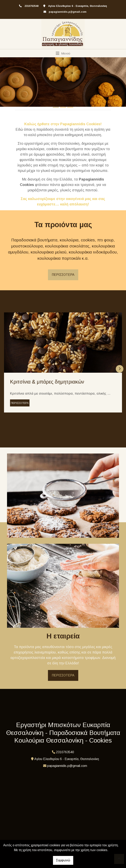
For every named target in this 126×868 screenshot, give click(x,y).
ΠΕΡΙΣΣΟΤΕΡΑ (63, 275)
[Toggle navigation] (63, 53)
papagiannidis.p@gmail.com (68, 12)
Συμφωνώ (63, 860)
